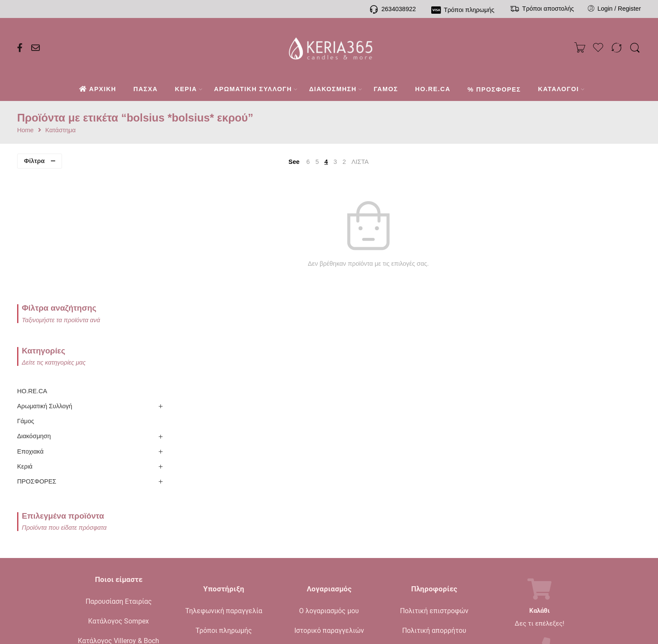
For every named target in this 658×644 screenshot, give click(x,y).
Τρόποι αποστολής (224, 529)
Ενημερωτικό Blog (119, 539)
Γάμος (26, 300)
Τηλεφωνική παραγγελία (224, 490)
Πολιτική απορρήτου (434, 509)
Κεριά (25, 345)
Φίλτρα (34, 161)
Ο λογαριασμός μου (329, 490)
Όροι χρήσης (434, 549)
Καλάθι (539, 490)
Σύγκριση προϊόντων (329, 549)
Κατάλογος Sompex (119, 500)
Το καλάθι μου (329, 529)
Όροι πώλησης (434, 529)
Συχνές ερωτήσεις (224, 549)
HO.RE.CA (32, 270)
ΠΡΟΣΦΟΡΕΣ (37, 360)
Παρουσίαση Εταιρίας (119, 480)
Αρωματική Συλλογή (45, 285)
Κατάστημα (61, 130)
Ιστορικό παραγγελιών (329, 509)
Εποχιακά (30, 330)
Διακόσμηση (34, 315)
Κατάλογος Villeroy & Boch (119, 520)
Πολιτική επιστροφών (434, 490)
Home (25, 130)
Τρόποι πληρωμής (224, 509)
